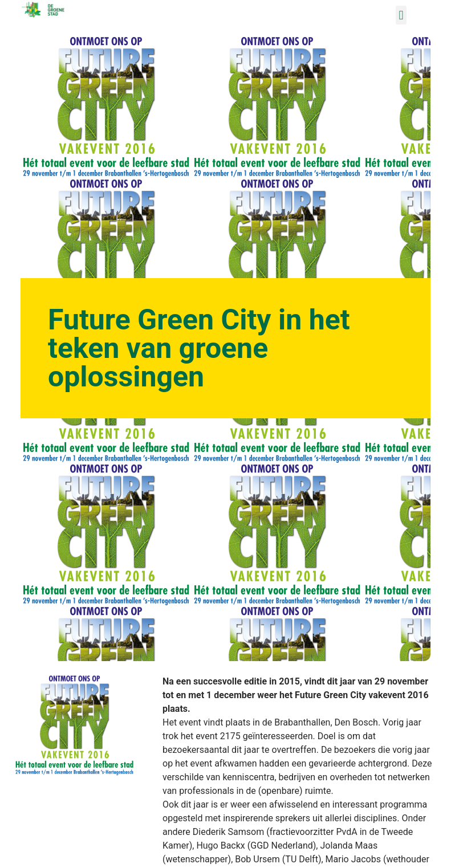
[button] (401, 15)
